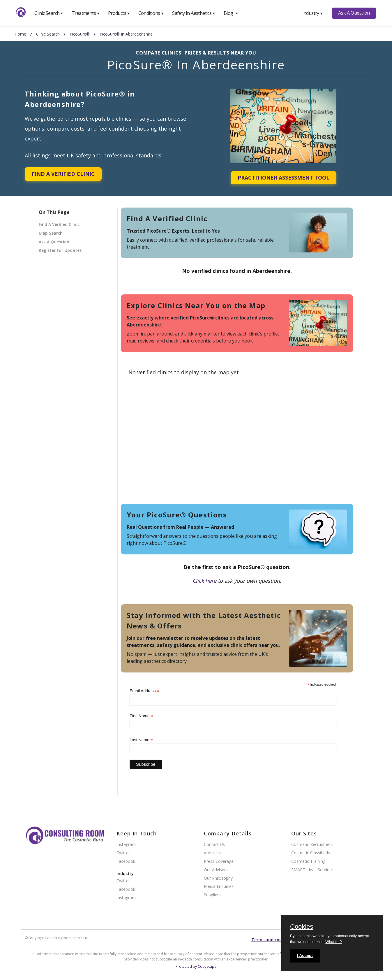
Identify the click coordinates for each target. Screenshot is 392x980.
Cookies (302, 927)
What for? (333, 942)
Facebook (126, 862)
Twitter (123, 853)
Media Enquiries (219, 887)
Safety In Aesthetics (194, 13)
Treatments (86, 13)
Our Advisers (216, 870)
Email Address (144, 691)
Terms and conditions (274, 940)
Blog (231, 13)
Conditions (151, 13)
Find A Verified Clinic (63, 174)
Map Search (51, 233)
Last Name (141, 740)
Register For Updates (60, 250)
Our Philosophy (218, 878)
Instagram (126, 845)
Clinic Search (49, 13)
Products (119, 13)
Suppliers (212, 895)
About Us (213, 853)
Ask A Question (354, 13)
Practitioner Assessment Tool (284, 178)
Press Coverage (219, 862)
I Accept (305, 956)
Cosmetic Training (308, 862)
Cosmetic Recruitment (312, 845)
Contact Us (214, 845)
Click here (204, 581)
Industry (313, 13)
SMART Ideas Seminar (312, 870)
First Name (141, 716)
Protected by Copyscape (196, 966)
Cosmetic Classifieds (311, 853)
